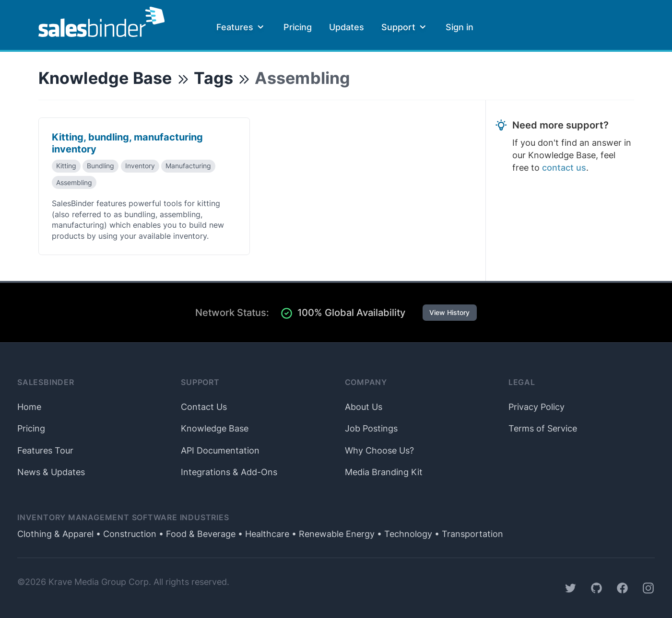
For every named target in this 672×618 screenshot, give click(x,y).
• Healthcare (262, 534)
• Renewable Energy (332, 534)
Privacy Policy (536, 407)
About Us (364, 407)
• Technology (403, 534)
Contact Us (204, 407)
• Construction (125, 534)
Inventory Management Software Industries (123, 518)
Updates (347, 27)
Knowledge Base (105, 78)
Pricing (298, 27)
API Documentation (220, 450)
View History (449, 313)
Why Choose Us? (379, 450)
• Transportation (468, 534)
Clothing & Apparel (55, 534)
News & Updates (51, 472)
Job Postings (371, 428)
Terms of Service (543, 428)
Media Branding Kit (384, 472)
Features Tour (45, 450)
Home (29, 407)
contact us (564, 168)
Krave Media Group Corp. (100, 582)
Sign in (460, 27)
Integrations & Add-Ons (229, 472)
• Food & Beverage (196, 534)
